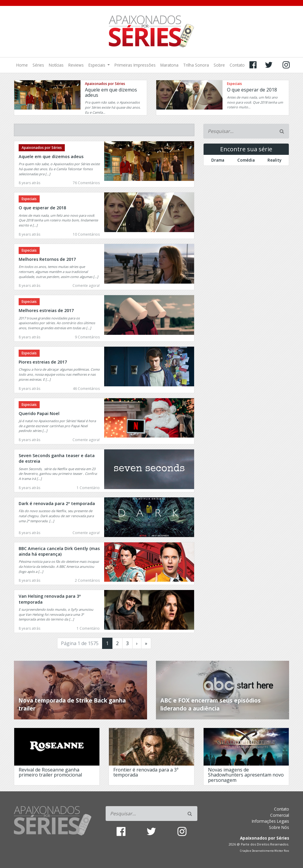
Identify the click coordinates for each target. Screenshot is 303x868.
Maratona (169, 65)
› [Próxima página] (137, 643)
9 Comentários (87, 337)
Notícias (56, 65)
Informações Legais (270, 821)
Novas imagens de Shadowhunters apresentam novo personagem (246, 775)
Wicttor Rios (282, 851)
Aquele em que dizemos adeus (111, 92)
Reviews (76, 65)
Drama (218, 160)
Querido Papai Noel (39, 413)
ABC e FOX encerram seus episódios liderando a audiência (211, 704)
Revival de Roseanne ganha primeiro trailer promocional (50, 772)
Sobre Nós (279, 827)
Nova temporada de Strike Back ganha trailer (72, 704)
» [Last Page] (146, 643)
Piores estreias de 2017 (43, 362)
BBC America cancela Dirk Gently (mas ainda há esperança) (59, 551)
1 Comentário (88, 488)
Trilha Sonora (196, 65)
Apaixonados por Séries (105, 84)
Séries (38, 65)
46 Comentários (86, 389)
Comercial (280, 815)
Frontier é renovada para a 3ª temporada (146, 772)
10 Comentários (86, 234)
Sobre (219, 65)
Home (22, 65)
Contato (237, 65)
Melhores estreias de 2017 (46, 310)
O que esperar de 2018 (252, 90)
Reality (274, 160)
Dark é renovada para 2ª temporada (57, 503)
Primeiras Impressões (135, 65)
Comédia (246, 160)
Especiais (97, 65)
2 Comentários (87, 580)
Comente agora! (86, 286)
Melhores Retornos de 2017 (47, 259)
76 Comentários (86, 183)
